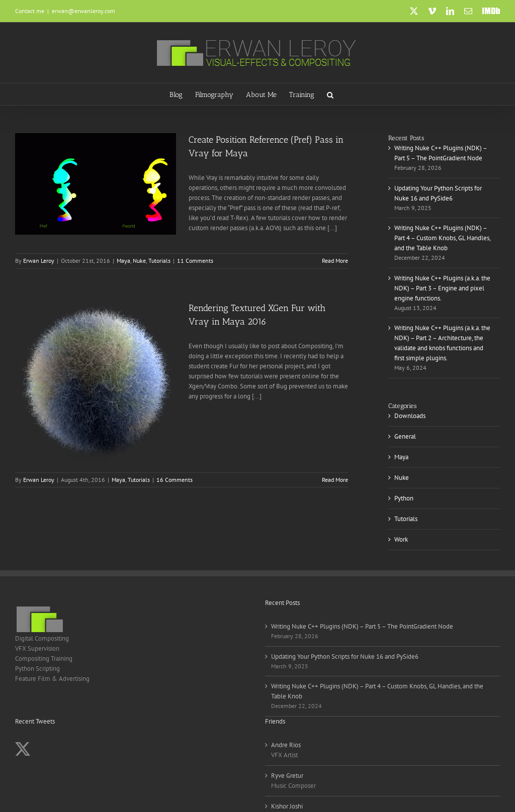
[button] (330, 94)
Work (401, 539)
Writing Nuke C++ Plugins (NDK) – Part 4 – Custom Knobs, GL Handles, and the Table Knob (442, 238)
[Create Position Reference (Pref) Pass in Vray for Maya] (96, 184)
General (405, 436)
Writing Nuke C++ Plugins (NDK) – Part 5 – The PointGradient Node (362, 626)
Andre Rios (286, 745)
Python (404, 498)
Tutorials (159, 261)
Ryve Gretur (287, 776)
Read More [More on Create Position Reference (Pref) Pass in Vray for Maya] (335, 261)
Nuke (139, 261)
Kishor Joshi (287, 806)
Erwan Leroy (39, 261)
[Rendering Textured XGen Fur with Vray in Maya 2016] (96, 382)
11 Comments (195, 261)
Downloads (410, 416)
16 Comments (175, 480)
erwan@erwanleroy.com (83, 11)
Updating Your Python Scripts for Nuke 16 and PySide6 (345, 656)
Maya (123, 261)
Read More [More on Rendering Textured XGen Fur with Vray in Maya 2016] (335, 480)
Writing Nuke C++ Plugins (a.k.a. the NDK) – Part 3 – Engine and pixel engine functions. (442, 288)
